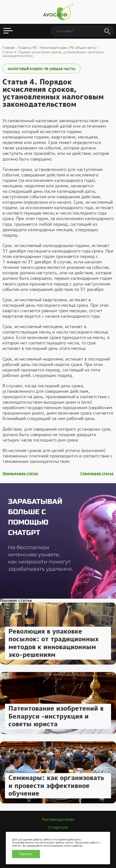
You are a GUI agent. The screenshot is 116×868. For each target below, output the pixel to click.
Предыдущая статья (20, 474)
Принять (26, 854)
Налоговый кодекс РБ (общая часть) (42, 69)
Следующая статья (97, 474)
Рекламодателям (58, 820)
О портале (58, 827)
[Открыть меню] (8, 31)
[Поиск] (107, 31)
